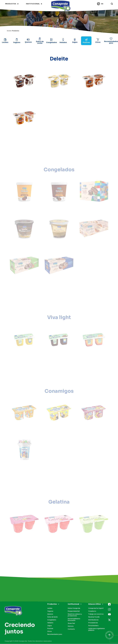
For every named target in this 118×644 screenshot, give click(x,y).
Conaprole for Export (96, 608)
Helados (50, 623)
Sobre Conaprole (74, 608)
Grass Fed (71, 623)
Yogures (50, 611)
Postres (50, 628)
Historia (71, 626)
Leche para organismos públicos (97, 629)
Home (9, 31)
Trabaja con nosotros (96, 614)
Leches (50, 608)
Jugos (50, 626)
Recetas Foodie (94, 617)
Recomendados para (55, 634)
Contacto (71, 629)
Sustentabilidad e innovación (74, 620)
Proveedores (93, 623)
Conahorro (92, 611)
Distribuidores (93, 620)
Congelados (52, 620)
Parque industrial (74, 611)
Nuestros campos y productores (75, 615)
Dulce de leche (52, 617)
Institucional (73, 604)
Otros (50, 631)
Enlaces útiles (95, 604)
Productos (52, 604)
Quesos (50, 614)
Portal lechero (93, 626)
